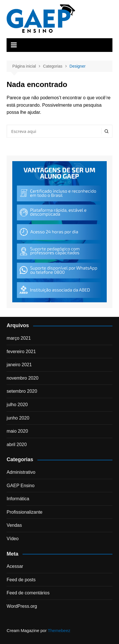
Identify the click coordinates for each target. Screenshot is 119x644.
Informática (18, 499)
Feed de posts (21, 580)
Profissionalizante (24, 512)
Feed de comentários (28, 593)
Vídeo (13, 539)
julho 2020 (17, 405)
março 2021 (19, 338)
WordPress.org (22, 606)
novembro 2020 (22, 378)
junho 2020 (18, 418)
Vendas (14, 525)
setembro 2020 (22, 391)
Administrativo (21, 472)
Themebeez (59, 630)
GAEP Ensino (21, 486)
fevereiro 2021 (21, 352)
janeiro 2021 (19, 365)
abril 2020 (17, 444)
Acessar (15, 566)
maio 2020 (17, 431)
